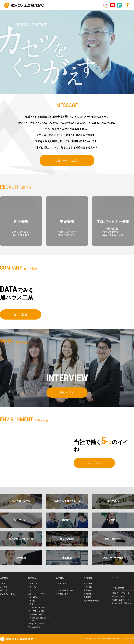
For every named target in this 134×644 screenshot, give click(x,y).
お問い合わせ (118, 588)
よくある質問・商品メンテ (122, 603)
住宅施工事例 (61, 584)
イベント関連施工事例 (65, 590)
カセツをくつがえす (67, 160)
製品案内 (32, 578)
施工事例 (60, 578)
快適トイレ (32, 587)
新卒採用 (87, 594)
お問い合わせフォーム (120, 593)
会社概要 (4, 587)
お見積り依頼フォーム (120, 600)
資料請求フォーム (119, 596)
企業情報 (4, 578)
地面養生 (31, 604)
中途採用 (87, 597)
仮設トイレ (32, 584)
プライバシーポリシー (9, 594)
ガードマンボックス (36, 611)
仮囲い (31, 590)
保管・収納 (32, 597)
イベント (59, 587)
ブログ (115, 578)
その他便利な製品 (35, 614)
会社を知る (88, 584)
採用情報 (88, 578)
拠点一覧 (4, 590)
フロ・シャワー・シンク (38, 607)
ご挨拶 (3, 584)
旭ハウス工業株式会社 (24, 5)
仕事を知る (88, 587)
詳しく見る (21, 315)
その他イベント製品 (36, 624)
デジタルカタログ (35, 627)
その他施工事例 (62, 594)
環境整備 (31, 601)
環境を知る (88, 590)
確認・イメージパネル (37, 594)
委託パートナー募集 (92, 601)
